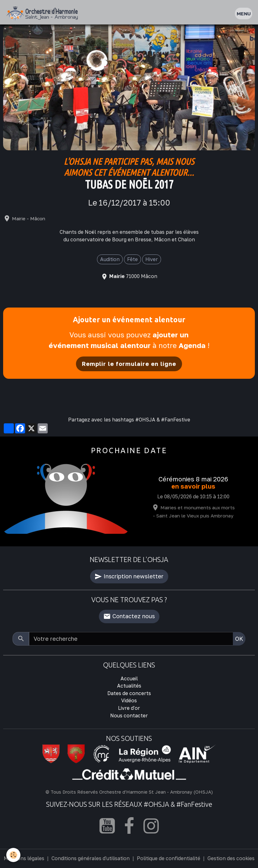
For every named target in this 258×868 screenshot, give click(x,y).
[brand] (43, 14)
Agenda (192, 345)
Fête (132, 259)
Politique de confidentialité (169, 858)
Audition (110, 259)
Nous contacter (129, 715)
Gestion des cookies (231, 858)
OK (239, 639)
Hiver (152, 259)
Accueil (129, 678)
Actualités (129, 686)
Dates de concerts (129, 693)
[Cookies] (13, 855)
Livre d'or (129, 708)
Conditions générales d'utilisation (91, 858)
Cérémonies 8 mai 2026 (193, 479)
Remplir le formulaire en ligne (129, 364)
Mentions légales (24, 858)
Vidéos (129, 700)
